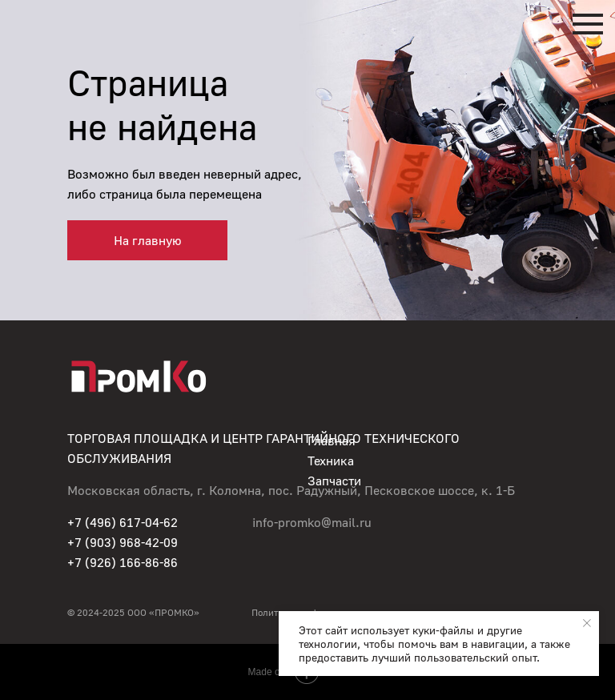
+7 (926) (93, 562)
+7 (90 (86, 542)
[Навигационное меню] (588, 24)
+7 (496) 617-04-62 (123, 522)
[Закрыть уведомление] (587, 623)
